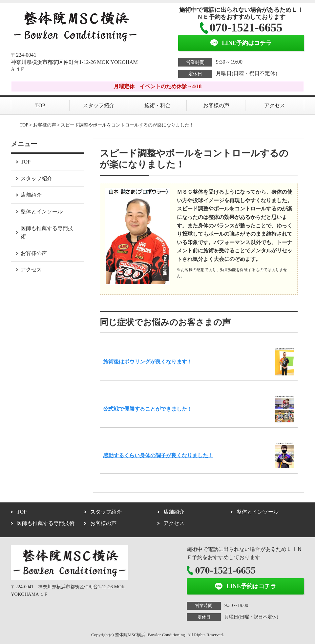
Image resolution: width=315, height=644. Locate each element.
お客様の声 (216, 105)
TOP (40, 105)
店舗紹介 (31, 195)
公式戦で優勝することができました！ (148, 409)
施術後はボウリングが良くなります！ (148, 362)
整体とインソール (42, 212)
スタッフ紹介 (99, 105)
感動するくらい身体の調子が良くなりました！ (158, 455)
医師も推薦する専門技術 (47, 233)
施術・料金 (157, 105)
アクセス (275, 105)
